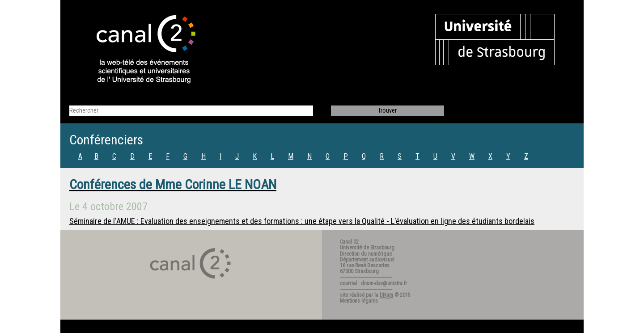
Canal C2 (349, 242)
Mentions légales (359, 301)
